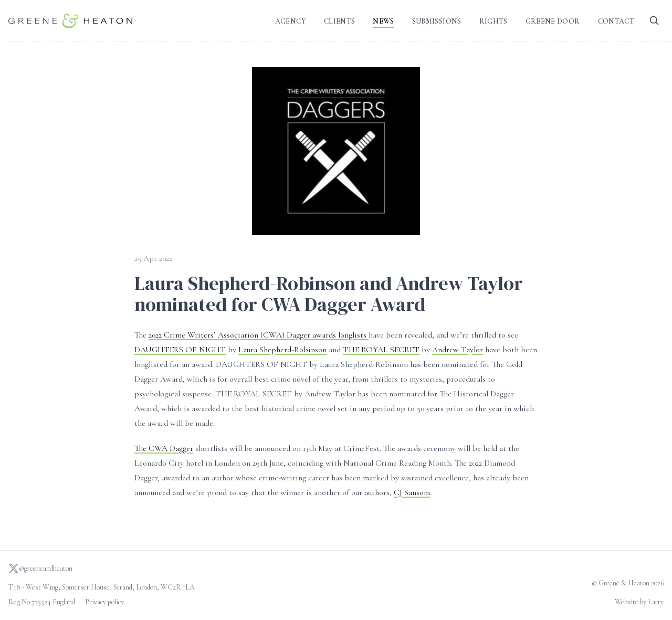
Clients (339, 21)
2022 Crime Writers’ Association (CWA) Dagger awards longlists (259, 335)
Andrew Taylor (458, 350)
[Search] (654, 21)
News (383, 21)
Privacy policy (104, 602)
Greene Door (553, 21)
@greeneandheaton (40, 569)
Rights (493, 21)
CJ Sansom (412, 492)
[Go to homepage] (70, 21)
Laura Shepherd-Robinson (282, 350)
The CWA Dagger (164, 448)
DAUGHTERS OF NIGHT (180, 350)
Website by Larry (639, 602)
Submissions (437, 21)
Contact (616, 21)
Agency (291, 21)
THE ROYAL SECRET (381, 350)
